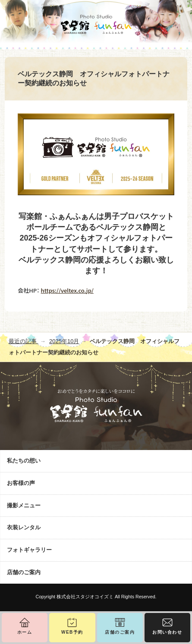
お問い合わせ (167, 632)
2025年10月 (64, 341)
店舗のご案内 (24, 572)
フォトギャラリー (29, 550)
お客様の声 (21, 483)
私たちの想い (24, 461)
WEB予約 (72, 632)
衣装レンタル (24, 527)
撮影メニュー (24, 505)
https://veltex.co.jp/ (67, 290)
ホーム (25, 632)
